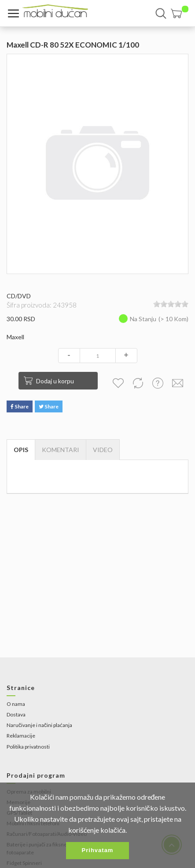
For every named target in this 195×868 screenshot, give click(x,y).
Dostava (16, 714)
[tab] (103, 450)
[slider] (171, 304)
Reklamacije (21, 736)
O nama (16, 704)
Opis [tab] (21, 450)
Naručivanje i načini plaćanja (39, 725)
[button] (180, 13)
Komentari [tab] (61, 450)
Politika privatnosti (28, 747)
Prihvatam (98, 850)
